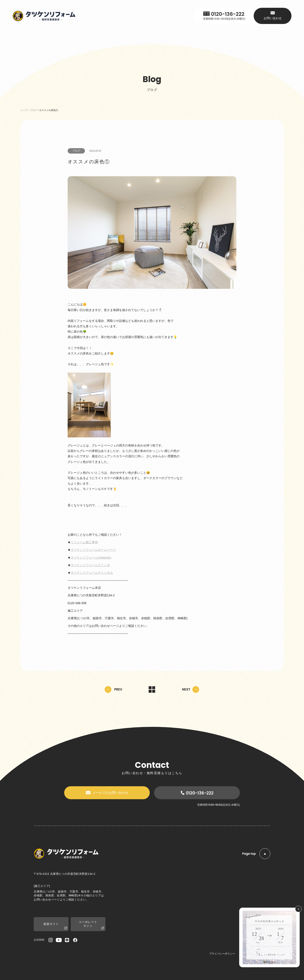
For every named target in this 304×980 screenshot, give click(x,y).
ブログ (76, 151)
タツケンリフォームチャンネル (92, 573)
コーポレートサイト (91, 925)
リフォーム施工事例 (84, 542)
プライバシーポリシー (222, 954)
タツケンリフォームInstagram (91, 558)
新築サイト (55, 926)
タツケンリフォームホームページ (93, 550)
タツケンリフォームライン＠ (90, 565)
